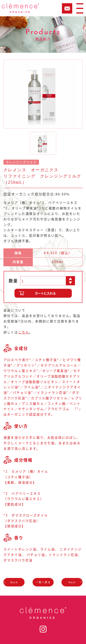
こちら (24, 332)
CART (67, 8)
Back (14, 582)
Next (72, 582)
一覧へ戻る (43, 582)
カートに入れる (45, 293)
